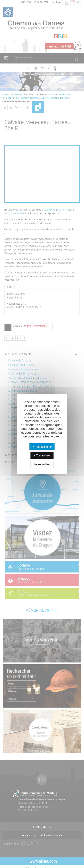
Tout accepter (42, 447)
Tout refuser (42, 455)
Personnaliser (42, 464)
